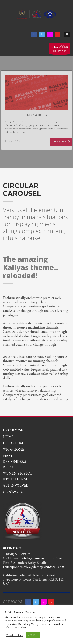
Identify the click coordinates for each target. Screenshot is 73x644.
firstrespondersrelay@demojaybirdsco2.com (34, 567)
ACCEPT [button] (33, 635)
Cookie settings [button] (14, 635)
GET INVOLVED (16, 485)
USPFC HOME (14, 443)
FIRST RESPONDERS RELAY (14, 461)
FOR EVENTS (60, 49)
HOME (8, 437)
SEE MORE (62, 141)
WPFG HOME (13, 449)
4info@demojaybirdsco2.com (43, 558)
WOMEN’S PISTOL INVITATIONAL (18, 476)
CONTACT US (14, 492)
